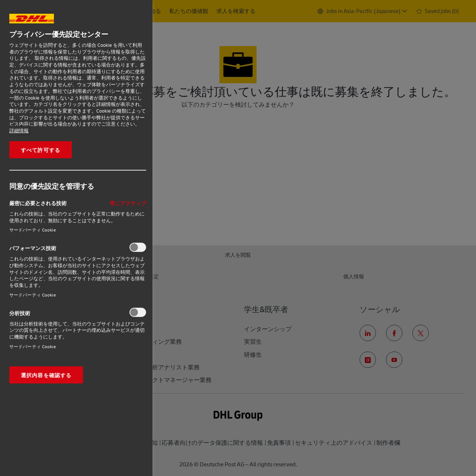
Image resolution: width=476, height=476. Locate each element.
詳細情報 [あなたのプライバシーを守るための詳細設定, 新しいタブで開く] (19, 130)
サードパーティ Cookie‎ (33, 230)
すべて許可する (41, 150)
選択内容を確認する (46, 375)
